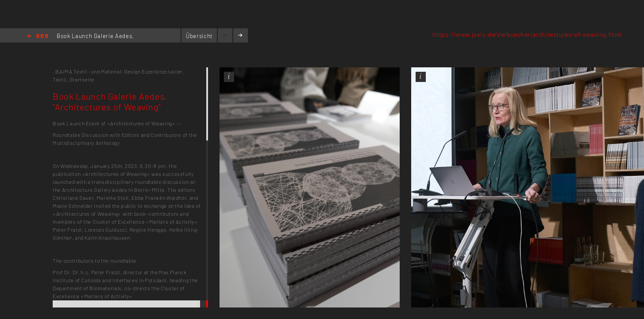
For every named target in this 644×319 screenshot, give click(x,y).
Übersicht (199, 36)
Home (38, 37)
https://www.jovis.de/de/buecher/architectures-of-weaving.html (527, 34)
